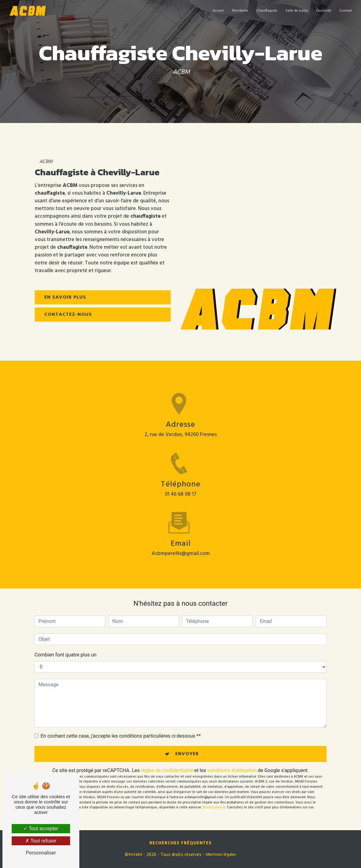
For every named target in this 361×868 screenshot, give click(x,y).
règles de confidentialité (167, 770)
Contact (346, 11)
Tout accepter (41, 828)
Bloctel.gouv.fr (214, 807)
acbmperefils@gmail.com (181, 548)
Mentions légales (221, 855)
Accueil (218, 11)
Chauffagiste (267, 11)
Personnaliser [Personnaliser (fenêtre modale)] (41, 853)
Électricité (324, 11)
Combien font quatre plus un (65, 655)
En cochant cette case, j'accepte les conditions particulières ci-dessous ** (121, 736)
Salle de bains (297, 11)
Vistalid (135, 855)
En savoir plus (65, 297)
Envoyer (187, 754)
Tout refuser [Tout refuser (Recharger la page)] (41, 841)
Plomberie (240, 11)
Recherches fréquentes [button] (180, 843)
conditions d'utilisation (232, 770)
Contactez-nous (68, 315)
